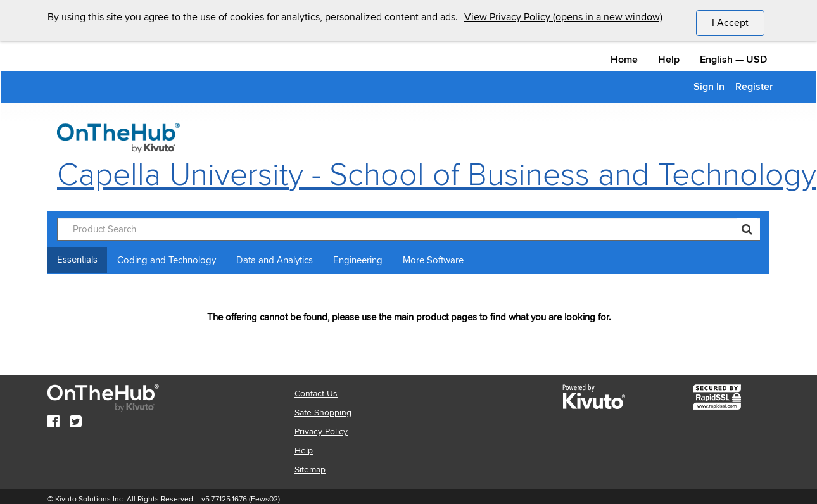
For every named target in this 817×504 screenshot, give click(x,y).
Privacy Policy (321, 432)
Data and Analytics (275, 260)
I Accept (738, 22)
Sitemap (310, 469)
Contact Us (316, 394)
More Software (433, 260)
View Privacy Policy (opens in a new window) (563, 17)
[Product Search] (408, 229)
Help (669, 60)
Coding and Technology (167, 260)
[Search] (747, 229)
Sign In (709, 87)
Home (624, 60)
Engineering (358, 260)
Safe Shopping (323, 413)
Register (754, 87)
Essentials (77, 260)
